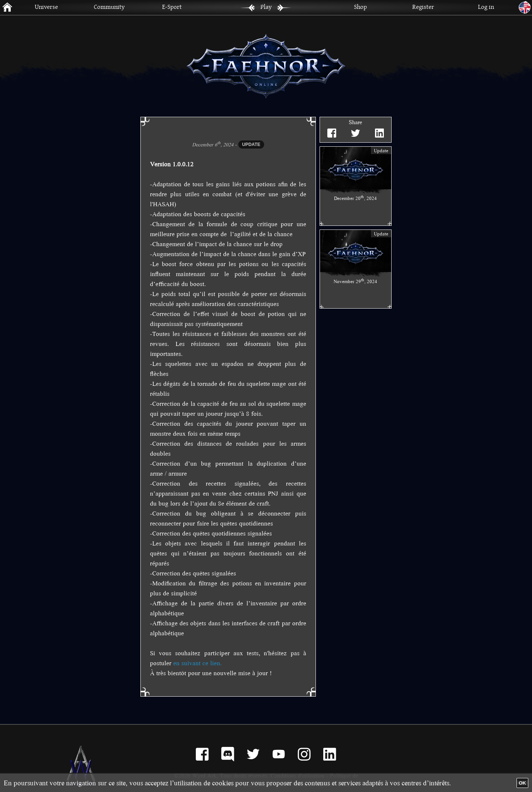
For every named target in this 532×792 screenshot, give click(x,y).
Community (109, 6)
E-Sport (172, 6)
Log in (486, 6)
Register (423, 6)
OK (522, 783)
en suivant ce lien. (197, 663)
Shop (360, 6)
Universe (46, 6)
